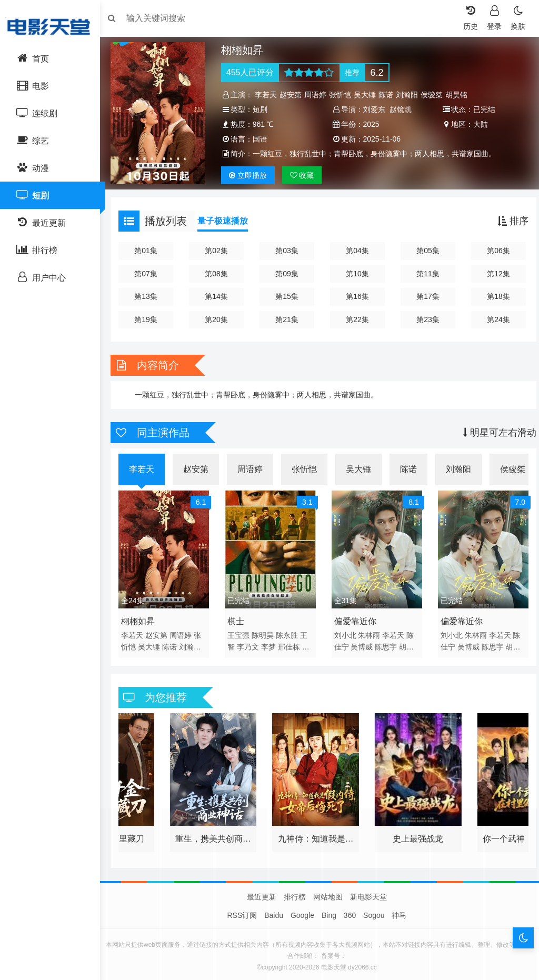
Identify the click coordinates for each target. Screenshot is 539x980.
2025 (371, 124)
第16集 (357, 296)
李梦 (271, 643)
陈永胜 (290, 632)
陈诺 (388, 95)
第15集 (288, 296)
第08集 (219, 274)
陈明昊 (265, 632)
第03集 (288, 251)
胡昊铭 (459, 95)
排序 (508, 221)
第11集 (425, 274)
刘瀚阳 (410, 95)
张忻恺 (343, 95)
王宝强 (241, 632)
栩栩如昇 (143, 618)
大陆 (478, 124)
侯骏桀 (434, 95)
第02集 (219, 251)
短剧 (263, 109)
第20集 (219, 319)
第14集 (219, 296)
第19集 (151, 319)
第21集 (288, 319)
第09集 (288, 274)
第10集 (357, 274)
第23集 (425, 319)
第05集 (425, 251)
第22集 (357, 319)
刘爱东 (374, 109)
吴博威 (362, 643)
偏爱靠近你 (355, 618)
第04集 (357, 251)
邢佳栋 (292, 643)
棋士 (238, 618)
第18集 (494, 296)
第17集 (425, 296)
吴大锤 (367, 95)
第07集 (151, 274)
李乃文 (251, 643)
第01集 (151, 251)
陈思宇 (386, 643)
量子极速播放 (228, 221)
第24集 (494, 319)
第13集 (151, 296)
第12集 (494, 274)
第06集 (494, 251)
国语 (263, 139)
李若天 (268, 95)
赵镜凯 (401, 109)
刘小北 (345, 632)
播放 (251, 175)
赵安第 (293, 95)
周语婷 (318, 95)
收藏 (305, 175)
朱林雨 (369, 632)
